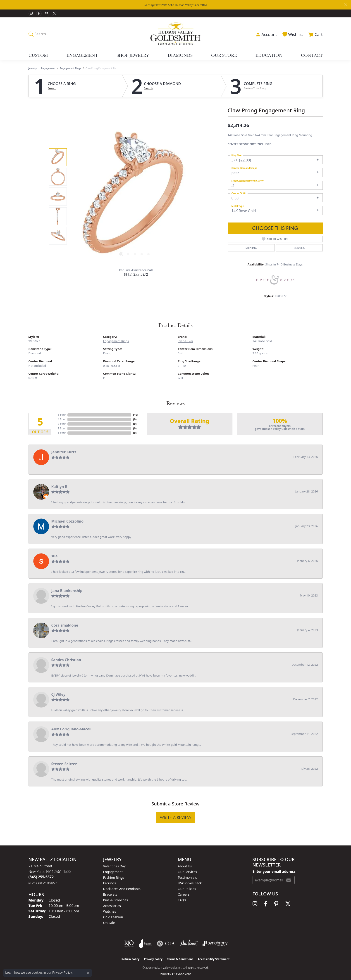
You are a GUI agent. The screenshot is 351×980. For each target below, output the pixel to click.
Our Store (224, 55)
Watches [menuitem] (110, 911)
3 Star (62, 424)
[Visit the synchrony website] (215, 944)
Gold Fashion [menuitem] (113, 917)
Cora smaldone (65, 625)
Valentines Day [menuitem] (115, 866)
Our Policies (187, 889)
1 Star (62, 433)
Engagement (82, 55)
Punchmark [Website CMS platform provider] (184, 974)
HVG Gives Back (190, 883)
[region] (135, 196)
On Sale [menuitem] (109, 923)
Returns (299, 248)
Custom (38, 55)
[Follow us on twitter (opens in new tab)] (54, 14)
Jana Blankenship (67, 591)
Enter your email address (274, 871)
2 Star (62, 428)
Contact (312, 55)
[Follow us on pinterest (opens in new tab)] (47, 14)
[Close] (345, 5)
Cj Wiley (58, 694)
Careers (184, 894)
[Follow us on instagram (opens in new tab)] (31, 14)
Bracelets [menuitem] (110, 894)
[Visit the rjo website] (129, 944)
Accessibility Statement (214, 959)
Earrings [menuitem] (110, 883)
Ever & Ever (186, 341)
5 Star (62, 415)
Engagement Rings (70, 68)
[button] (266, 34)
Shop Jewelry (133, 55)
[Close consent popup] (88, 973)
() (136, 415)
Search (52, 88)
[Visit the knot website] (189, 944)
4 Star (62, 419)
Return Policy (131, 959)
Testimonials (187, 877)
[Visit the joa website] (146, 944)
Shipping (251, 248)
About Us (185, 866)
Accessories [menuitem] (112, 906)
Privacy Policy (153, 959)
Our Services (187, 872)
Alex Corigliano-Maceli (72, 729)
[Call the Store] (41, 877)
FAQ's (182, 900)
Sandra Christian (66, 660)
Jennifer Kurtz (64, 452)
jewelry (33, 68)
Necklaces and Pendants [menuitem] (122, 889)
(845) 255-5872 (136, 274)
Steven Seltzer (64, 764)
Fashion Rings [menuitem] (114, 877)
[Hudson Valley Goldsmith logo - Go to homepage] (175, 34)
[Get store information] (43, 883)
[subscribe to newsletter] (289, 880)
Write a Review (176, 817)
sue (55, 556)
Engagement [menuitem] (113, 872)
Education (269, 55)
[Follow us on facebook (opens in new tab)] (39, 14)
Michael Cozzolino (67, 521)
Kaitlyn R (59, 487)
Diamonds (180, 55)
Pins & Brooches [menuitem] (116, 900)
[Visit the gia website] (166, 944)
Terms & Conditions (180, 959)
